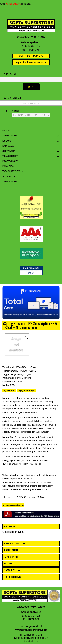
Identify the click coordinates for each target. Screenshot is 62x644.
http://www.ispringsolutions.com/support (32, 482)
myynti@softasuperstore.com (31, 62)
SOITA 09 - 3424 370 (31, 56)
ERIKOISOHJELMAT (26, 371)
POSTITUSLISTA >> (12, 550)
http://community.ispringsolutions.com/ (34, 486)
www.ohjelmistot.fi (31, 626)
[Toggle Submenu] (58, 136)
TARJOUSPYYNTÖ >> (13, 557)
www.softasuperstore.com (31, 630)
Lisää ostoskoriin (13, 505)
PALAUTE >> (9, 563)
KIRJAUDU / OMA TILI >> (15, 543)
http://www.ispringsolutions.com (40, 475)
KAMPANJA (14, 4)
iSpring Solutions (23, 378)
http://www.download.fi (21, 479)
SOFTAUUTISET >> (12, 570)
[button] (31, 303)
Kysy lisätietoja (26, 390)
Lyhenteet (9, 390)
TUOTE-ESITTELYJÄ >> (14, 577)
